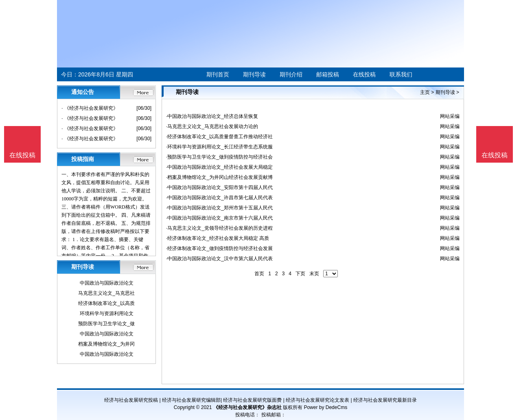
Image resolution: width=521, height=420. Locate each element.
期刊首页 (218, 74)
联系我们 (401, 74)
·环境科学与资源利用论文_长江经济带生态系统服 (219, 147)
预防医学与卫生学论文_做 (106, 324)
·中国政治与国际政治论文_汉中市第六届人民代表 (219, 259)
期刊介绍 (291, 74)
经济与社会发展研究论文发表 (317, 400)
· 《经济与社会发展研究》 (90, 108)
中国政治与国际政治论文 (107, 283)
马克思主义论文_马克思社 (106, 293)
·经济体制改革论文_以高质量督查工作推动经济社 (219, 137)
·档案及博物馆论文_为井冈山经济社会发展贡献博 (219, 177)
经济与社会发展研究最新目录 (385, 400)
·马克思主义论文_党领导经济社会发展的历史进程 (219, 228)
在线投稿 (364, 74)
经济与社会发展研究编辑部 (191, 400)
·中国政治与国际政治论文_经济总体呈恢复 (212, 116)
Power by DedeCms (325, 407)
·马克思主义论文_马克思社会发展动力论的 (212, 126)
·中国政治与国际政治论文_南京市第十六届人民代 (219, 218)
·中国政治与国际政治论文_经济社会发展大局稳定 (219, 167)
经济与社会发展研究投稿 (131, 400)
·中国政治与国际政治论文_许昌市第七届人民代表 (219, 198)
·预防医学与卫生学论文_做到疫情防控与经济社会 (219, 157)
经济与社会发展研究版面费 (252, 400)
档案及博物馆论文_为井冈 (106, 344)
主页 (425, 92)
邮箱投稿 (328, 74)
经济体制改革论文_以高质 (106, 303)
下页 (300, 274)
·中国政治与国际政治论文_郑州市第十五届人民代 (219, 208)
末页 (314, 274)
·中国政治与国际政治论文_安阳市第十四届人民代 (219, 187)
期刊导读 (254, 74)
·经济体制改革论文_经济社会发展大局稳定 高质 (218, 238)
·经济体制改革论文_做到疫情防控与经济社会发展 (219, 248)
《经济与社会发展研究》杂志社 (247, 407)
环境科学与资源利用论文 (107, 313)
